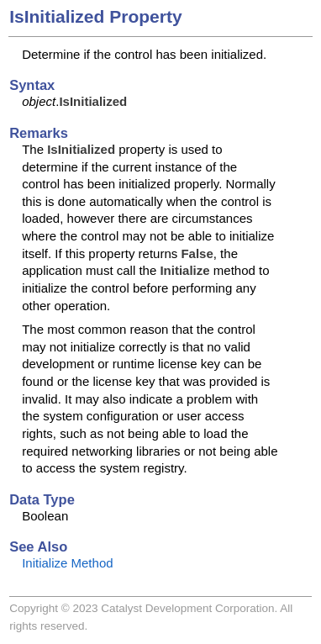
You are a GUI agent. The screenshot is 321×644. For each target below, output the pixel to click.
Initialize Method (67, 563)
